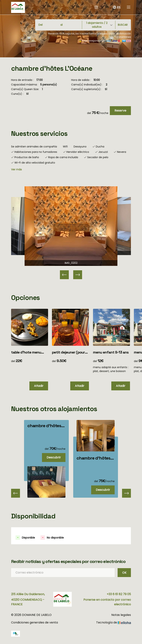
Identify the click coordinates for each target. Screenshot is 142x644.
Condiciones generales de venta (34, 622)
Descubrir (54, 457)
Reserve (120, 111)
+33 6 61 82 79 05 (119, 594)
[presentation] (16, 493)
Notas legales (121, 615)
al (61, 25)
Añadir (39, 386)
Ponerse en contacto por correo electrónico (107, 602)
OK (124, 573)
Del (40, 25)
